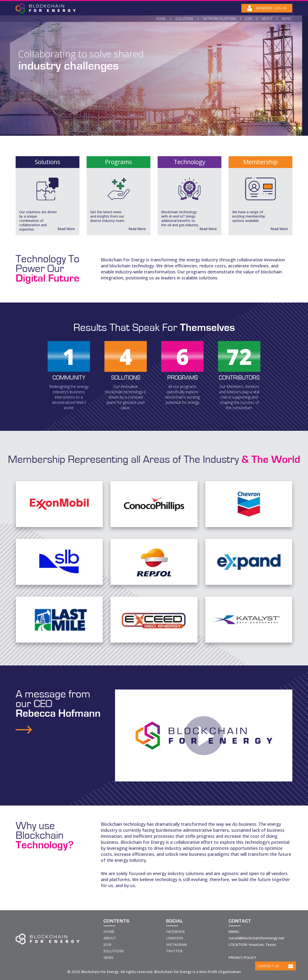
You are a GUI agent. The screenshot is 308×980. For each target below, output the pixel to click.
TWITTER (174, 951)
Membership (260, 162)
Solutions (184, 19)
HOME (109, 931)
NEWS (109, 957)
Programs (119, 162)
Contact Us (275, 966)
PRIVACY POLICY (242, 957)
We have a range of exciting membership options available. (249, 216)
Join (249, 19)
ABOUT (110, 938)
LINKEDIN (174, 938)
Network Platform (219, 19)
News (287, 19)
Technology (190, 162)
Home (161, 19)
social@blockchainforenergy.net (257, 938)
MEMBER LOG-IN (267, 8)
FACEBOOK (176, 931)
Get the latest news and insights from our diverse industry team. (108, 216)
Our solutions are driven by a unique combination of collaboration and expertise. (38, 221)
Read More (66, 229)
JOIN (107, 944)
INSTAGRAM (176, 944)
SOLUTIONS (114, 951)
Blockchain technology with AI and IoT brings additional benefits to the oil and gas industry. (180, 218)
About (267, 19)
